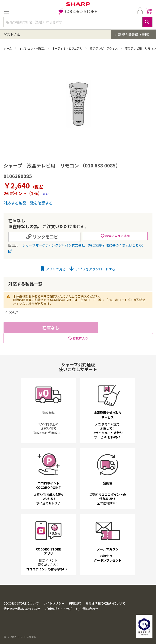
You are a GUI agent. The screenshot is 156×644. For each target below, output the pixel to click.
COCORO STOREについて (21, 603)
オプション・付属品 (32, 48)
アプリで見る (53, 269)
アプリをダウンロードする (92, 269)
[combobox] (78, 22)
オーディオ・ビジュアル (67, 48)
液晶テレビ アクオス (104, 48)
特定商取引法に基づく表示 (22, 609)
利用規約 (75, 603)
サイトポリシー (54, 603)
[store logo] (78, 12)
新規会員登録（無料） (134, 34)
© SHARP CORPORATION (20, 637)
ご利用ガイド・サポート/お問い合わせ (71, 609)
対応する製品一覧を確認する (28, 203)
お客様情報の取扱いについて (105, 603)
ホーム (8, 48)
